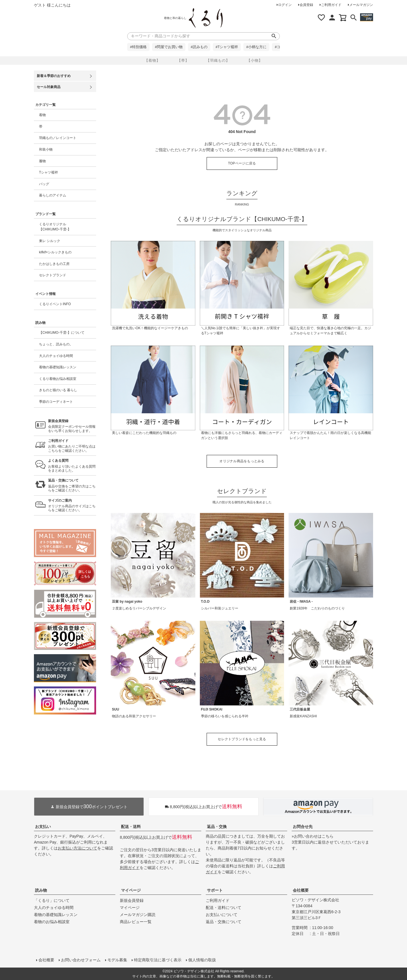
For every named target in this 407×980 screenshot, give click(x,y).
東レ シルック (50, 241)
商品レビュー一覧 (136, 922)
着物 (42, 115)
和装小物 (46, 149)
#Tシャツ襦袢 (227, 47)
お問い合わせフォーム (81, 960)
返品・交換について (224, 922)
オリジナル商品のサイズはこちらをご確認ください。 (72, 505)
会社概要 (301, 890)
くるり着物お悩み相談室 (58, 379)
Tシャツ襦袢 (48, 172)
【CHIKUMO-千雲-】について (62, 333)
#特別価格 (138, 47)
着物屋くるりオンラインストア (206, 18)
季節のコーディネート (56, 402)
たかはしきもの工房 (54, 264)
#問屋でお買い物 (169, 47)
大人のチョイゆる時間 (56, 356)
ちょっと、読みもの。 (56, 344)
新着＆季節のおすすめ (54, 76)
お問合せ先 (303, 827)
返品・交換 (217, 827)
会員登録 (306, 5)
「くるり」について (52, 900)
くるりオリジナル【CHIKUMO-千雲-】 (55, 227)
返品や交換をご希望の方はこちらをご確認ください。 (72, 485)
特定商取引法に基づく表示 (158, 960)
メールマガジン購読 (138, 915)
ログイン (285, 5)
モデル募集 (117, 960)
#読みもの (199, 47)
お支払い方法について (77, 848)
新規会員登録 (132, 900)
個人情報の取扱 (202, 960)
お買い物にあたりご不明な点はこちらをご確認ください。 (72, 446)
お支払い (43, 827)
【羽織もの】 (218, 60)
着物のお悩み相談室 (52, 922)
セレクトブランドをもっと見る (242, 739)
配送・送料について (224, 908)
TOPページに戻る (242, 163)
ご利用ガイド (331, 5)
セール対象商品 (49, 87)
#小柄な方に (256, 47)
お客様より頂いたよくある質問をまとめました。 (72, 466)
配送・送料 (131, 827)
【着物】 (152, 60)
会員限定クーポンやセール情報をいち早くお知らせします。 (72, 426)
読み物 (41, 890)
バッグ (44, 184)
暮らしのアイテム (53, 195)
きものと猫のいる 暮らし (58, 390)
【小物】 (255, 60)
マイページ (131, 890)
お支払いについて (222, 915)
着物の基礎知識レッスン (58, 367)
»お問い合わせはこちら (313, 836)
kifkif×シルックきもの (55, 252)
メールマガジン (361, 5)
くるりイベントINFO (55, 304)
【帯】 (183, 60)
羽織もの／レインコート (58, 138)
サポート (215, 890)
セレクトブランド (53, 275)
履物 (42, 161)
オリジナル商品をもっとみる (242, 461)
